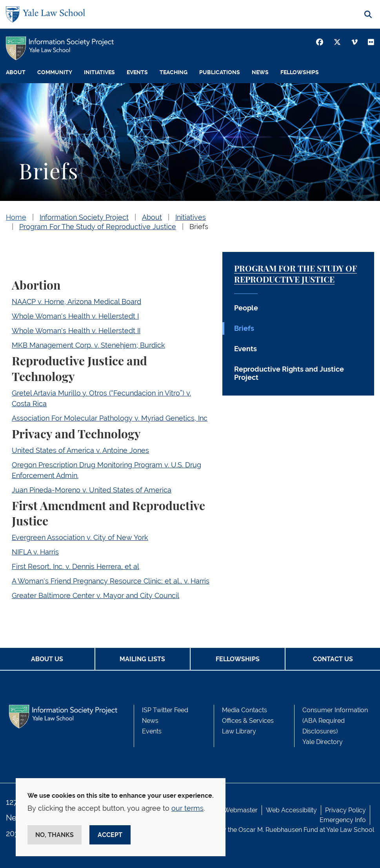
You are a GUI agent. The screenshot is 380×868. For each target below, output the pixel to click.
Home (16, 217)
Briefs (199, 227)
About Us (47, 659)
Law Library (239, 731)
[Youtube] (371, 42)
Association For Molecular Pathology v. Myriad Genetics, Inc (110, 418)
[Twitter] (337, 42)
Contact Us (333, 659)
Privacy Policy (345, 810)
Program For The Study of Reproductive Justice (98, 227)
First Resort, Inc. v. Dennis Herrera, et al (75, 566)
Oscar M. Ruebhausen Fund (278, 830)
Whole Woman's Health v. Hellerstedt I (75, 316)
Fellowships (300, 72)
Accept (110, 835)
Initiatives (99, 72)
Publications (220, 72)
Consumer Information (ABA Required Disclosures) (335, 721)
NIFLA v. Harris (35, 552)
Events (137, 72)
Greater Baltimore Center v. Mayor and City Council (95, 595)
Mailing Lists (142, 659)
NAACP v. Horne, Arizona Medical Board (76, 302)
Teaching (174, 72)
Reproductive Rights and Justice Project (289, 373)
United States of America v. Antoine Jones (80, 450)
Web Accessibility (291, 810)
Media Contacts (245, 710)
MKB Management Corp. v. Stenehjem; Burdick (88, 345)
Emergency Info (343, 820)
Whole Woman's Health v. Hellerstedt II (76, 331)
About (16, 72)
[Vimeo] (355, 42)
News (260, 72)
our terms (187, 808)
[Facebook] (320, 42)
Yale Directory (323, 742)
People (246, 308)
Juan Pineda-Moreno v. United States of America (92, 490)
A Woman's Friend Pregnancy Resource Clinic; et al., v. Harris (111, 581)
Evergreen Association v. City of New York (80, 537)
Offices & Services (248, 721)
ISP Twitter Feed (165, 710)
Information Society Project (84, 217)
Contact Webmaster (229, 810)
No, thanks (55, 835)
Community (55, 72)
